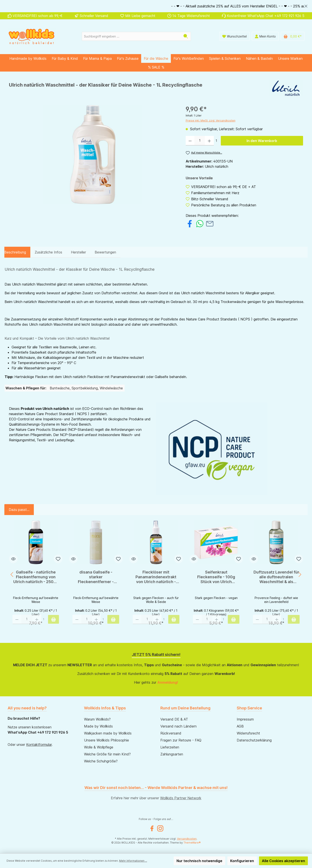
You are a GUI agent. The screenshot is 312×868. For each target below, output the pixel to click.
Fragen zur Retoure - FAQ (181, 740)
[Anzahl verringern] (190, 141)
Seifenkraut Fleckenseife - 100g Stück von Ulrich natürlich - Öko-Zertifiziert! (216, 577)
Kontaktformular (39, 745)
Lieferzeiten (170, 747)
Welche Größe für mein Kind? (107, 754)
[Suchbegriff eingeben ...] (131, 36)
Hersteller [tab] (78, 252)
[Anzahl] (200, 141)
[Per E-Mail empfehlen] (210, 223)
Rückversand (171, 733)
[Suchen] (186, 36)
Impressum (245, 719)
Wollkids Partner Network (181, 798)
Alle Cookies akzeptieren (283, 861)
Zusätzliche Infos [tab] (48, 252)
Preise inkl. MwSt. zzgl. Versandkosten (211, 121)
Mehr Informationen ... (133, 861)
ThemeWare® (192, 843)
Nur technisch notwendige (199, 861)
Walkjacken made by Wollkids (108, 733)
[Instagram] (160, 828)
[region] (156, 6)
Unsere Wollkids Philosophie (106, 740)
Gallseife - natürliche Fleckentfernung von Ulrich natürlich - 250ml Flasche (36, 577)
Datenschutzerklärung (254, 740)
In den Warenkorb (262, 141)
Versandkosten (187, 839)
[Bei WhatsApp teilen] (200, 223)
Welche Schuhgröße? (101, 761)
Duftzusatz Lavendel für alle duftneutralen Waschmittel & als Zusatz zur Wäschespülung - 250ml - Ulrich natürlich (276, 577)
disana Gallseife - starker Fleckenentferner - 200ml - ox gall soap (96, 577)
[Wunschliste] (234, 36)
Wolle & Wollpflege (99, 747)
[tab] (15, 252)
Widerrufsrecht (248, 733)
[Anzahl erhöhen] (209, 141)
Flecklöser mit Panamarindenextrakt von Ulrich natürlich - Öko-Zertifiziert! (156, 577)
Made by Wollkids (98, 726)
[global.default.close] (306, 5)
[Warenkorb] (293, 36)
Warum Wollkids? (97, 719)
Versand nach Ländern (178, 726)
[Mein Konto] (265, 36)
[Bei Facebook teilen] (190, 223)
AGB (240, 726)
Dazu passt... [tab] (19, 510)
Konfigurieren (242, 861)
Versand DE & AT (174, 719)
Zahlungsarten (172, 754)
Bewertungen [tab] (105, 252)
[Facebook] (152, 828)
